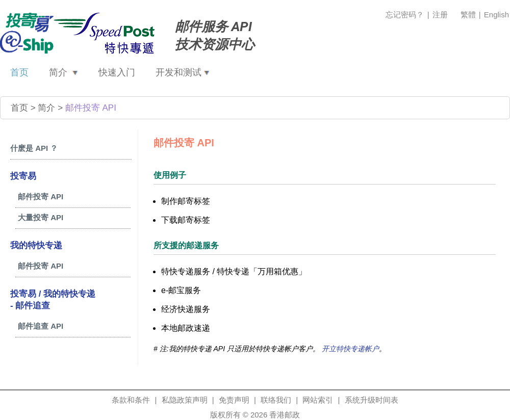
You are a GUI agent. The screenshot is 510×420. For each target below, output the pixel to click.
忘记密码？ (405, 15)
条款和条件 (131, 400)
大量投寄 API (41, 217)
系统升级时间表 (372, 400)
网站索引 (318, 400)
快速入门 (117, 72)
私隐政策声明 (185, 400)
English (496, 15)
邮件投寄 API (91, 108)
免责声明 (234, 400)
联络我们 (276, 400)
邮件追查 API (41, 326)
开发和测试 (183, 72)
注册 (440, 15)
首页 (19, 72)
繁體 (469, 15)
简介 (63, 72)
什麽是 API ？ (34, 148)
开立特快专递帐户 (350, 349)
